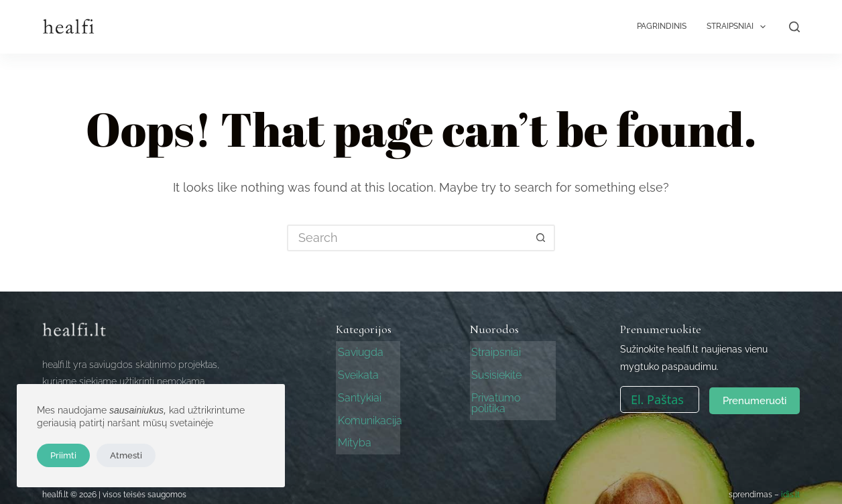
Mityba (353, 437)
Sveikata (356, 373)
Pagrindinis (662, 26)
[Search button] (542, 238)
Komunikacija (368, 416)
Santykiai (358, 394)
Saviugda (359, 352)
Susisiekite (495, 373)
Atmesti (126, 455)
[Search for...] (408, 238)
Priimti (63, 455)
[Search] (794, 27)
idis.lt (790, 489)
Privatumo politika (513, 394)
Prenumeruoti (755, 399)
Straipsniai (739, 27)
